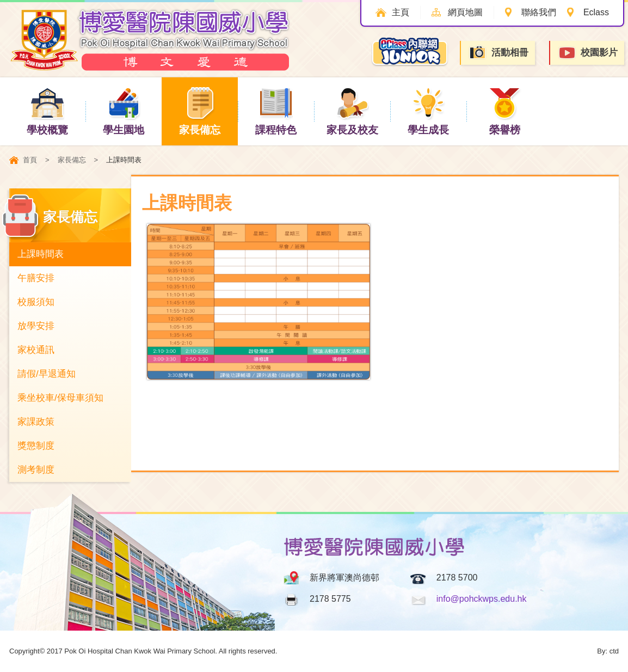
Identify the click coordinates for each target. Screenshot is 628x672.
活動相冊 (498, 53)
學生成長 (428, 111)
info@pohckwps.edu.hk (482, 599)
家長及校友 (352, 111)
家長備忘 (200, 111)
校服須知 (36, 302)
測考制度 (36, 470)
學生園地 (124, 111)
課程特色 (276, 111)
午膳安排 (36, 278)
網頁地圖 (465, 12)
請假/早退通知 (47, 374)
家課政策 (36, 422)
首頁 (30, 160)
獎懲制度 (36, 446)
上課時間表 (41, 254)
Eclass (596, 12)
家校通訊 (36, 350)
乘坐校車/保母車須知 (60, 398)
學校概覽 (47, 111)
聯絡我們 (539, 12)
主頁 (401, 12)
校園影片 (588, 53)
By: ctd (608, 651)
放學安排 (36, 326)
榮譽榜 (505, 111)
